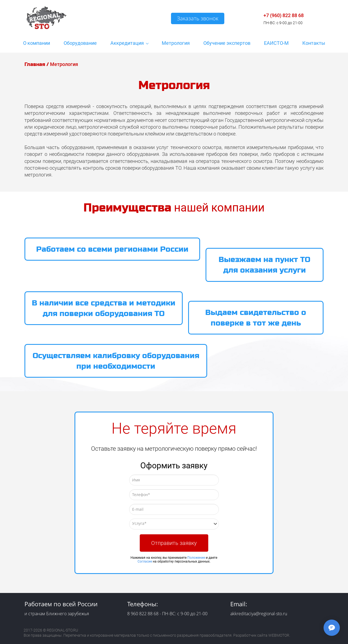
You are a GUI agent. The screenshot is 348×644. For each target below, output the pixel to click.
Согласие (145, 561)
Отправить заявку (174, 543)
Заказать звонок (198, 18)
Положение (196, 558)
